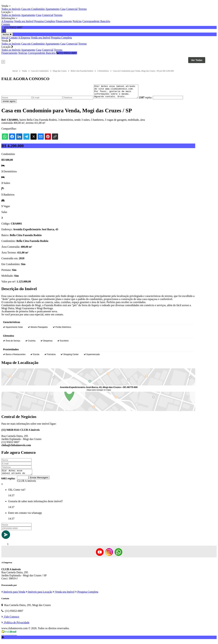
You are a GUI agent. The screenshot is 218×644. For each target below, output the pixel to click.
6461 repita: (8, 482)
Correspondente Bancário (96, 21)
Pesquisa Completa (45, 21)
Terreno (82, 9)
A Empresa (7, 21)
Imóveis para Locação (39, 595)
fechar (7, 34)
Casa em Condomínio (33, 9)
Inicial (5, 38)
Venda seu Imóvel (24, 21)
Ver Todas (197, 60)
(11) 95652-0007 (67, 53)
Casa (63, 9)
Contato (6, 24)
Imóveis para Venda (13, 595)
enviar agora (9, 104)
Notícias (77, 21)
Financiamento (64, 21)
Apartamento (52, 9)
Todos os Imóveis (11, 9)
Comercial (72, 9)
